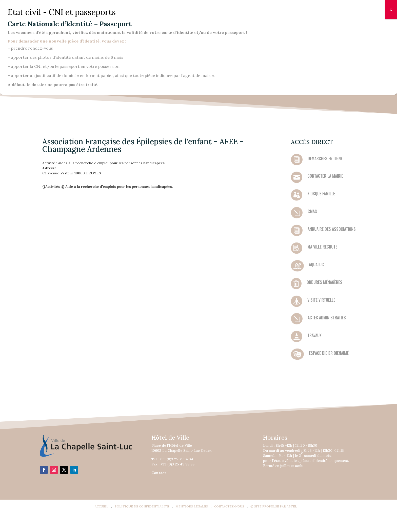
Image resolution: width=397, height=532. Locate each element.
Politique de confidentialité (142, 506)
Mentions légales (192, 506)
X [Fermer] (391, 9)
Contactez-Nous (229, 506)
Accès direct (312, 142)
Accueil (102, 506)
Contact (159, 473)
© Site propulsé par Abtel (274, 506)
